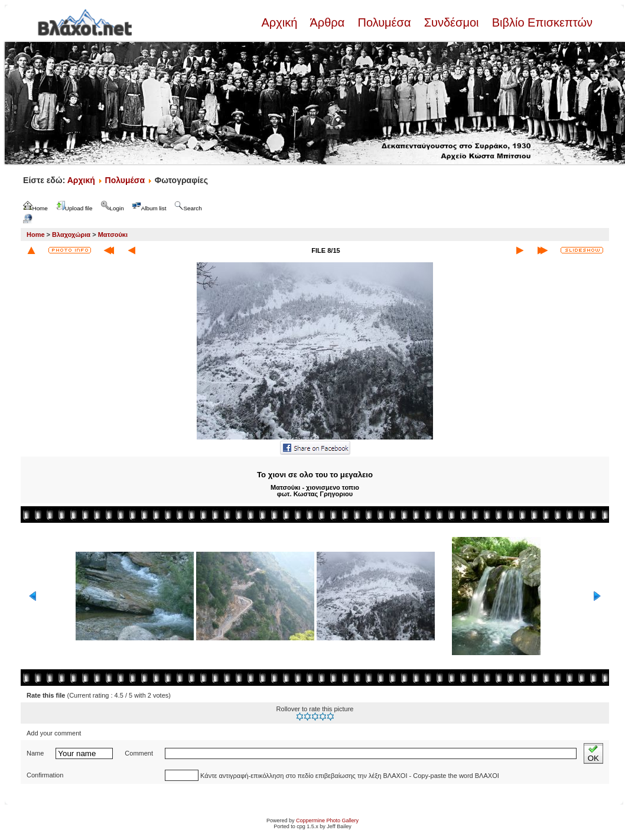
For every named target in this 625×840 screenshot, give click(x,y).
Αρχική (281, 22)
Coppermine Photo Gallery (327, 821)
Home (36, 235)
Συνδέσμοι (451, 22)
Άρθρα (328, 22)
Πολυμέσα (384, 22)
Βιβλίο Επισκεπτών (541, 22)
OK (593, 753)
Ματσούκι (113, 235)
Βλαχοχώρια (71, 235)
